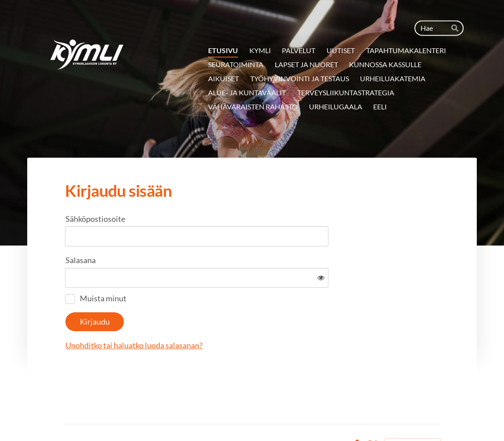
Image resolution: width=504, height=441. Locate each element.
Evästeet (331, 416)
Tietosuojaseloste (286, 416)
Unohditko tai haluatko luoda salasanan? (229, 317)
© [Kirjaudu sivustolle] (67, 416)
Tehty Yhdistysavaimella (412, 416)
